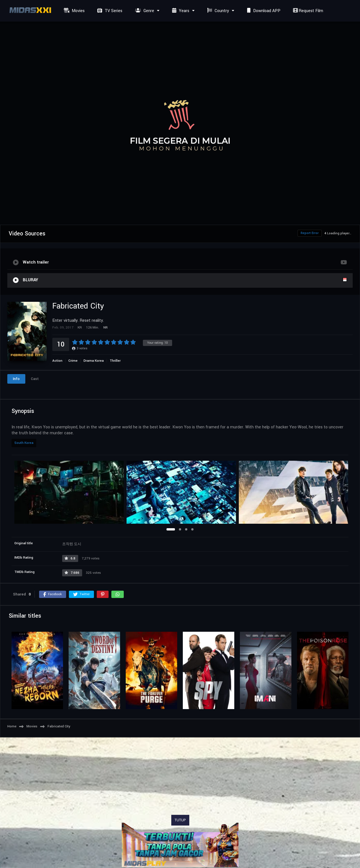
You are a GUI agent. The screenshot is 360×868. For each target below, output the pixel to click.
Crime (73, 361)
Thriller (115, 361)
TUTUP (180, 820)
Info (16, 379)
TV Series (109, 11)
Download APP (263, 11)
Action (57, 361)
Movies (74, 11)
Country (217, 11)
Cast (35, 379)
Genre (144, 11)
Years (180, 11)
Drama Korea (94, 361)
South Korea (24, 443)
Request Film (307, 11)
